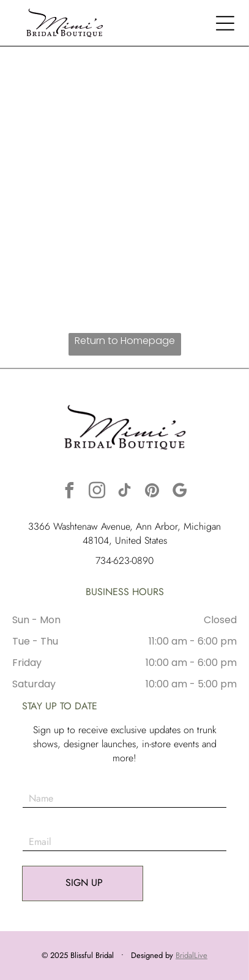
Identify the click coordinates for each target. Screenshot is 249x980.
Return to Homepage (125, 341)
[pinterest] (152, 492)
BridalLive (191, 955)
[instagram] (97, 492)
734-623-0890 (124, 561)
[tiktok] (125, 492)
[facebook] (70, 492)
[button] (225, 23)
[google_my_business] (180, 492)
